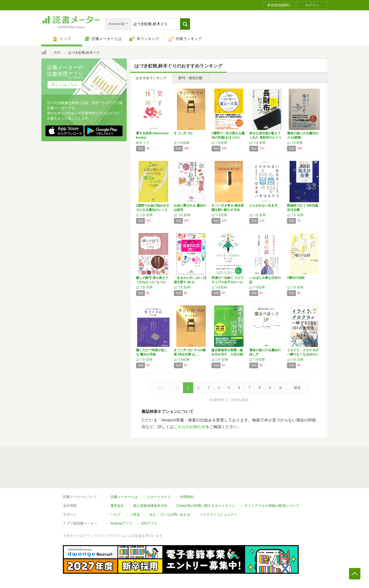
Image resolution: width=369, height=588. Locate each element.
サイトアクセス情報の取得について (272, 506)
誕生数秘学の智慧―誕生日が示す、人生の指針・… (227, 354)
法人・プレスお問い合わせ (170, 515)
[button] (185, 24)
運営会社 (117, 506)
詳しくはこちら (65, 84)
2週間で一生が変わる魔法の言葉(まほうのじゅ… (228, 137)
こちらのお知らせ (190, 427)
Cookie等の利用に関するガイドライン (206, 506)
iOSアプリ (149, 523)
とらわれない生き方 (263, 205)
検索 (57, 53)
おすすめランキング (151, 78)
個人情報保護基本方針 (150, 506)
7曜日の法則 (296, 278)
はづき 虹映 (258, 143)
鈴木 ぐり (143, 143)
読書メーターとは (124, 497)
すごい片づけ (183, 133)
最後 (297, 388)
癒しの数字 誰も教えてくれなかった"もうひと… (152, 282)
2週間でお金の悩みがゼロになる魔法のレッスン (153, 210)
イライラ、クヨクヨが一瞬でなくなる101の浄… (303, 354)
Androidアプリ (121, 523)
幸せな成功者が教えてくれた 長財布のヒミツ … (265, 137)
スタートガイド (159, 497)
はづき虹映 (182, 143)
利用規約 (187, 497)
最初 (161, 388)
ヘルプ (115, 515)
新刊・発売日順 (190, 78)
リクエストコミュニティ (218, 515)
